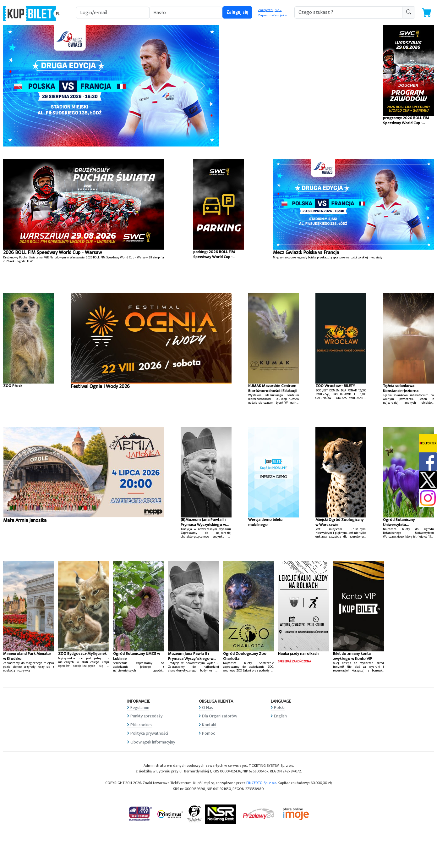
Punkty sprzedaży (146, 716)
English (280, 716)
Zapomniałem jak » (272, 15)
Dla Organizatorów (220, 716)
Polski (279, 708)
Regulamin (140, 708)
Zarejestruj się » (270, 10)
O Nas (208, 708)
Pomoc (208, 733)
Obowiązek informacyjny (153, 742)
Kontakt (209, 725)
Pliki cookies (141, 725)
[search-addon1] (348, 12)
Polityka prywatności (149, 733)
